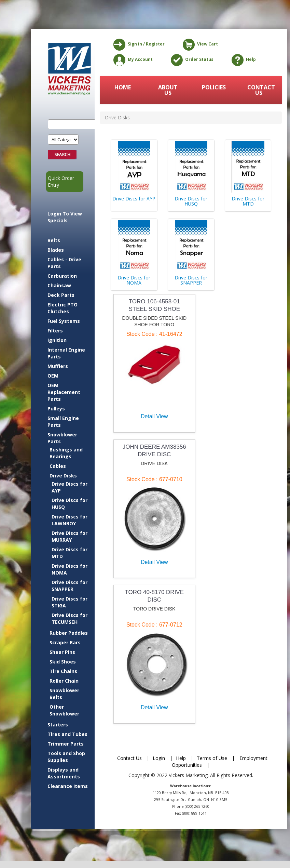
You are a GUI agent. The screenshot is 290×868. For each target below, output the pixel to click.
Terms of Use (212, 758)
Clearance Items (68, 786)
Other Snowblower (64, 710)
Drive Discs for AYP (70, 487)
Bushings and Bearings (66, 453)
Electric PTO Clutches (63, 308)
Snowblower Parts (62, 438)
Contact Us (129, 758)
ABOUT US (168, 90)
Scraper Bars (65, 642)
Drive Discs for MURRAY (70, 536)
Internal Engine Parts (66, 353)
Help (243, 60)
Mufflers (58, 366)
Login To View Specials (65, 217)
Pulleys (56, 409)
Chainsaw (59, 285)
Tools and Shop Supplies (66, 757)
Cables (58, 466)
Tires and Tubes (67, 734)
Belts (54, 240)
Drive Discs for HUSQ (70, 504)
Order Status (191, 60)
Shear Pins (62, 652)
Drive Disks (63, 476)
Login (159, 758)
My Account (132, 60)
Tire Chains (63, 671)
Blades (56, 250)
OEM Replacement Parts (64, 392)
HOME (123, 87)
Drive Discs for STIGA (70, 602)
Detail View (154, 416)
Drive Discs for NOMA (70, 569)
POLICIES (214, 87)
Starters (58, 725)
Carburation (62, 276)
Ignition (57, 340)
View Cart (199, 44)
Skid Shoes (63, 662)
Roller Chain (64, 681)
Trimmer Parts (66, 744)
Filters (55, 331)
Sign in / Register (138, 44)
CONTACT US (259, 90)
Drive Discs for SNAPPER (70, 586)
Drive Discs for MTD (70, 553)
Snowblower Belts (64, 694)
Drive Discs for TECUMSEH (70, 619)
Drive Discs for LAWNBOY (70, 520)
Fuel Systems (64, 321)
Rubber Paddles (69, 633)
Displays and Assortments (64, 773)
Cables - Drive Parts (64, 263)
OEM (53, 376)
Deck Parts (61, 295)
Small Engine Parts (63, 422)
